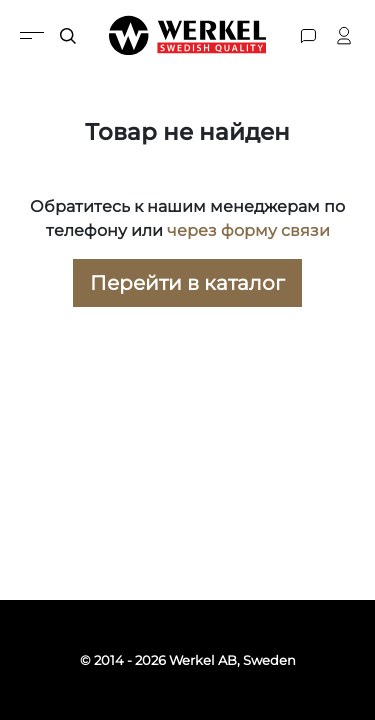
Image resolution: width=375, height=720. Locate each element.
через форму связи (248, 230)
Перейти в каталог (187, 283)
